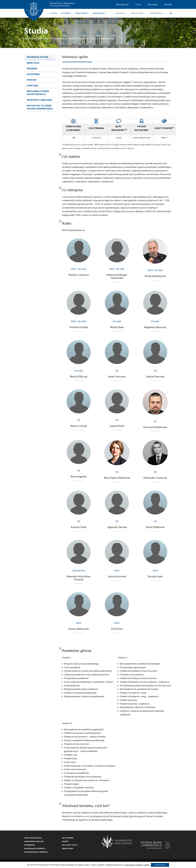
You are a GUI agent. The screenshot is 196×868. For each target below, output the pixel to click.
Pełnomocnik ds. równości (36, 852)
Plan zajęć (33, 86)
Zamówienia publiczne (34, 841)
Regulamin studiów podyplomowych (38, 93)
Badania (120, 13)
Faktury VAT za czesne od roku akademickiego (40, 107)
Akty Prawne (68, 838)
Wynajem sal (30, 845)
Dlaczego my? (122, 4)
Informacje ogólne (38, 57)
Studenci (66, 13)
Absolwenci (99, 13)
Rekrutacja (152, 4)
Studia (53, 13)
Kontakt (168, 4)
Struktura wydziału (33, 838)
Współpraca (156, 13)
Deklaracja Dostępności (35, 849)
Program (32, 69)
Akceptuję (160, 865)
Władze (65, 841)
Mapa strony (68, 849)
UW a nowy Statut (70, 845)
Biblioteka (137, 13)
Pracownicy (82, 13)
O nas (138, 4)
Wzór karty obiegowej (39, 100)
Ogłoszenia (33, 74)
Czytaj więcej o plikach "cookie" (137, 865)
